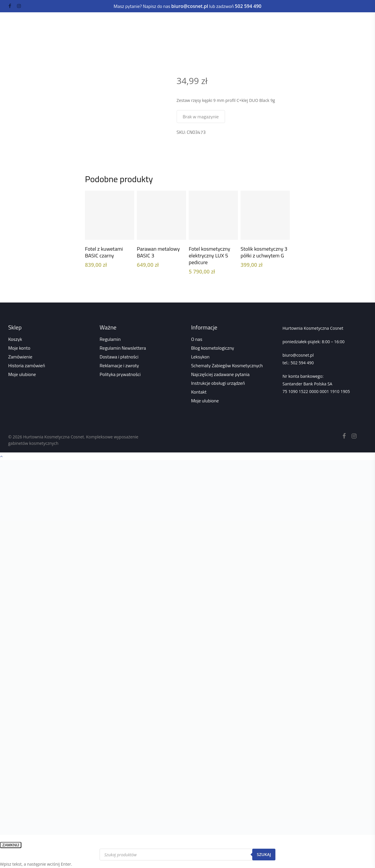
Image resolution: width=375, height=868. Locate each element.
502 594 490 (302, 363)
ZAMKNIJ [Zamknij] (11, 845)
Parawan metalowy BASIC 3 (158, 252)
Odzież (119, 34)
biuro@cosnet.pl (298, 355)
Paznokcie (168, 23)
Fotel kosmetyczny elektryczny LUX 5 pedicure (209, 256)
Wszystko (144, 42)
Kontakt (199, 392)
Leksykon (200, 357)
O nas (197, 339)
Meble (139, 23)
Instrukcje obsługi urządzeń (218, 383)
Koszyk (15, 339)
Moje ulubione (22, 374)
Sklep (123, 42)
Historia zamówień (27, 365)
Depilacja (236, 23)
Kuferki (100, 34)
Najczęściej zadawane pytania (220, 374)
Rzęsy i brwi (202, 23)
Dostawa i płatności (119, 357)
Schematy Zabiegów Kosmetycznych (227, 365)
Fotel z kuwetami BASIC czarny (104, 252)
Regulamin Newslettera (123, 348)
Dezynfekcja (271, 23)
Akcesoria (74, 34)
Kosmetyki (75, 23)
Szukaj (264, 854)
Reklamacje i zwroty (119, 365)
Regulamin (110, 339)
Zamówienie (20, 357)
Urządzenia (110, 23)
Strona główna (98, 42)
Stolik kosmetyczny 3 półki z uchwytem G (264, 252)
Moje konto (19, 348)
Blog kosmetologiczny (213, 348)
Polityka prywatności (120, 374)
